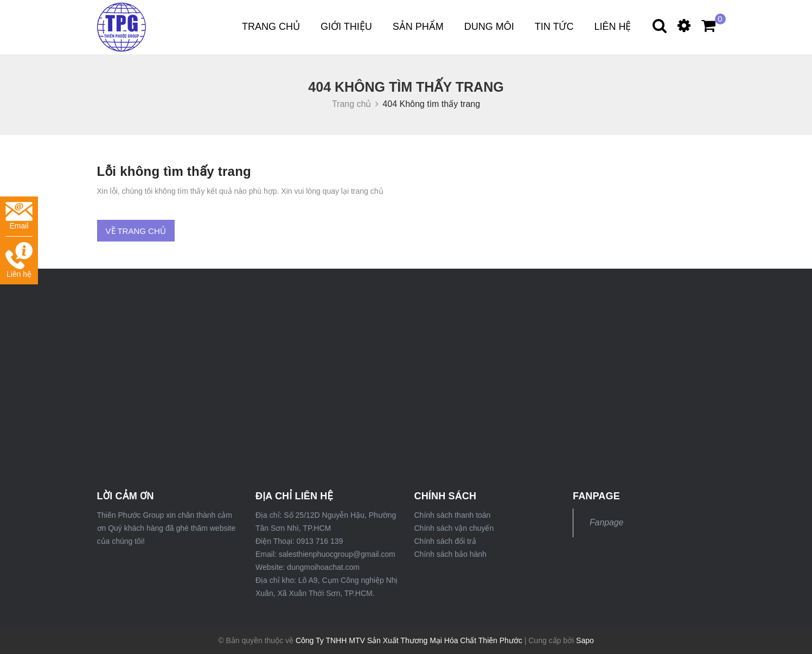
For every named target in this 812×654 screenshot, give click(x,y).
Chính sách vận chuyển (454, 528)
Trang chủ (271, 27)
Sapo (585, 640)
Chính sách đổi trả (445, 541)
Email (19, 216)
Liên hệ (612, 27)
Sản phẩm (418, 27)
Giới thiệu (346, 27)
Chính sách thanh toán (453, 515)
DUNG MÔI (489, 27)
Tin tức (554, 27)
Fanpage (606, 522)
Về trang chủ (136, 231)
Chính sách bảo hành (450, 554)
